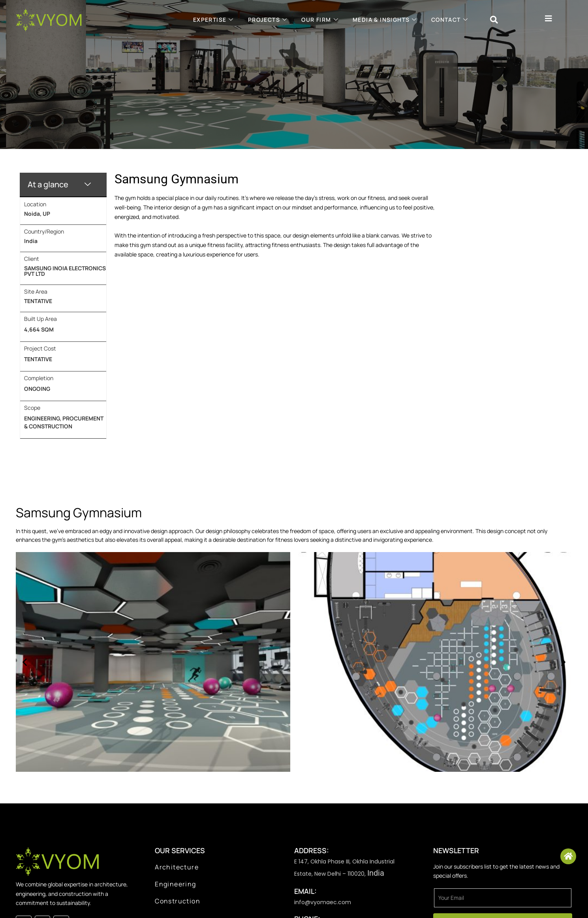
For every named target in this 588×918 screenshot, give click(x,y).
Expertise (213, 20)
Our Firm (320, 20)
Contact (450, 20)
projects (268, 20)
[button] (25, 662)
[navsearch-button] (494, 20)
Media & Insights (385, 20)
